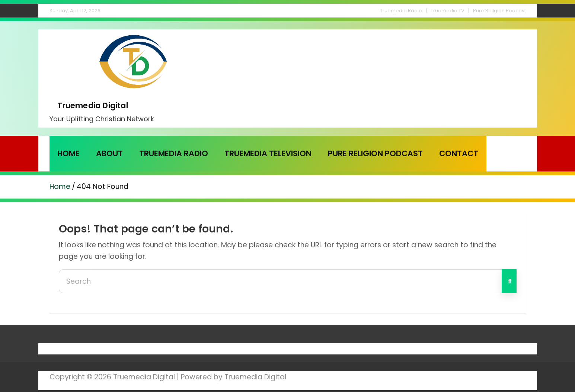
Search (509, 281)
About (109, 153)
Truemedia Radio (401, 11)
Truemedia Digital (92, 105)
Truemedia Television (268, 153)
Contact (459, 153)
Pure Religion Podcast (499, 11)
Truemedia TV (448, 11)
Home (68, 153)
